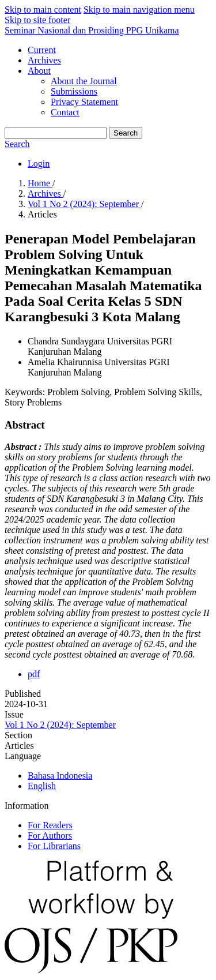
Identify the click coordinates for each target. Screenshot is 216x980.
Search (126, 133)
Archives (44, 60)
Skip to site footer (37, 20)
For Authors (50, 836)
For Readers (50, 825)
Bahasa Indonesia (60, 776)
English (42, 786)
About (39, 71)
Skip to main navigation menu (139, 10)
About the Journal (84, 81)
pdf (34, 674)
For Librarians (54, 846)
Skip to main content (43, 10)
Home (40, 183)
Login (39, 164)
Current (42, 50)
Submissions (74, 91)
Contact (65, 112)
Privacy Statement (84, 102)
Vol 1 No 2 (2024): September (84, 204)
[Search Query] (56, 133)
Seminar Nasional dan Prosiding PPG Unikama (92, 30)
